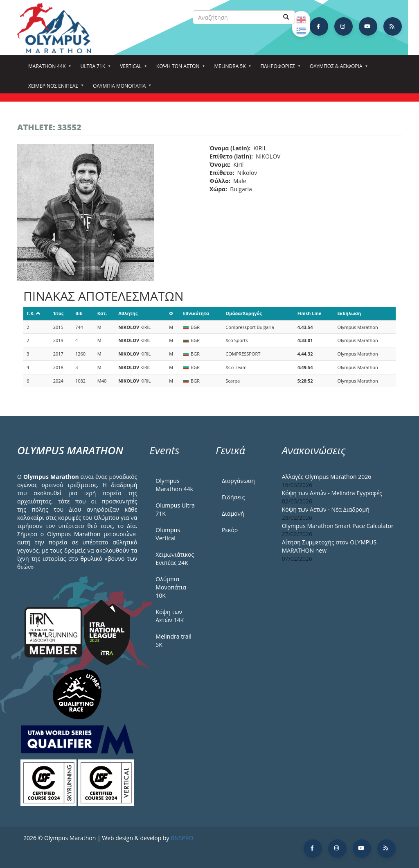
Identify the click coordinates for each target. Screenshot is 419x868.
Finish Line (310, 313)
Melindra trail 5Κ (173, 640)
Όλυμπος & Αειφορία (337, 69)
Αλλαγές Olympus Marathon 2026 (327, 477)
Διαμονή (233, 513)
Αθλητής (128, 313)
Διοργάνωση (238, 481)
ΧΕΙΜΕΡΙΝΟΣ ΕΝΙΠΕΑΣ (54, 88)
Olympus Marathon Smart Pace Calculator (338, 526)
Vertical (132, 69)
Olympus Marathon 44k (174, 485)
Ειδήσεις (233, 497)
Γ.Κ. (34, 313)
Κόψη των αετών (179, 69)
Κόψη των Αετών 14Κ (170, 616)
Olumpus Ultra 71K (175, 509)
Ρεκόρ (230, 530)
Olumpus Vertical (168, 534)
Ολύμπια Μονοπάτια (121, 88)
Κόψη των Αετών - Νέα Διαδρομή (326, 509)
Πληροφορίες (279, 69)
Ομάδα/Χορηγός (243, 313)
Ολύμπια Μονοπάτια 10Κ (171, 587)
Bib (79, 313)
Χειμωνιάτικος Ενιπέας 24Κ (175, 559)
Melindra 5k (231, 69)
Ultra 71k (94, 69)
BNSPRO (182, 838)
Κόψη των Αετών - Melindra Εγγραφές (332, 493)
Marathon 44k (48, 69)
